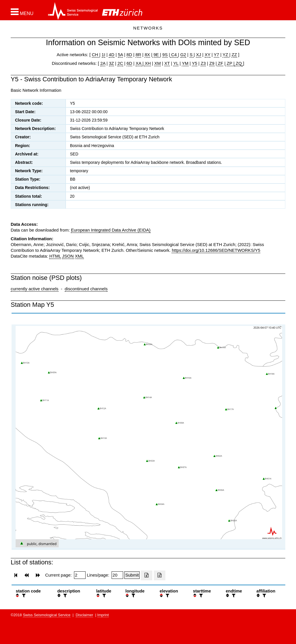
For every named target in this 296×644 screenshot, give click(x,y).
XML (79, 256)
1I (104, 55)
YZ (226, 55)
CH (96, 55)
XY (208, 55)
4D (111, 55)
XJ (199, 55)
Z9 (212, 63)
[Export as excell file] (147, 575)
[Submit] (132, 575)
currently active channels (35, 289)
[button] (22, 12)
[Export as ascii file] (160, 575)
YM (185, 63)
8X (147, 55)
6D (129, 63)
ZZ (234, 55)
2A (103, 63)
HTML (55, 256)
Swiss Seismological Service (47, 615)
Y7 (217, 55)
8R (138, 55)
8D (129, 55)
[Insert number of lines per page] (117, 575)
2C (120, 63)
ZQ (238, 63)
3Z (112, 63)
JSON (68, 256)
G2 (183, 55)
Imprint (103, 615)
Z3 (203, 63)
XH (147, 63)
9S (165, 55)
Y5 (195, 63)
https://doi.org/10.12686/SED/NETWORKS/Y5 (216, 250)
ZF (220, 63)
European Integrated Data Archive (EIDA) (111, 230)
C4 (174, 55)
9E (156, 55)
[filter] (23, 596)
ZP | (230, 63)
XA (139, 63)
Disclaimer (85, 615)
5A (121, 55)
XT (167, 63)
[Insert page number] (80, 575)
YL (176, 63)
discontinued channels (86, 289)
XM (158, 63)
